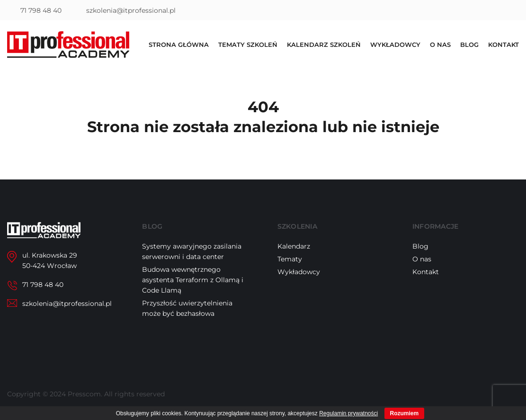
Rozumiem (405, 413)
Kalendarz (294, 246)
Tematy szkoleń (248, 45)
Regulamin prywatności (348, 413)
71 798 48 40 (41, 10)
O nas (440, 45)
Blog (469, 45)
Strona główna (179, 45)
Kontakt (504, 45)
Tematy (290, 259)
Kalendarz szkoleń (324, 45)
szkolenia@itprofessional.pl (131, 10)
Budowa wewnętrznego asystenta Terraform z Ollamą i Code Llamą (193, 280)
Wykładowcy (395, 45)
